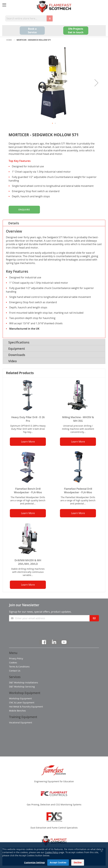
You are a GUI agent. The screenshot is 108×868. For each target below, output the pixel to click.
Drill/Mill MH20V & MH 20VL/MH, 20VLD (28, 562)
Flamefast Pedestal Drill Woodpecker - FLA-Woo (78, 491)
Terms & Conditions (19, 667)
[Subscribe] (94, 618)
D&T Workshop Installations (24, 683)
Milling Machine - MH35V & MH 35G (78, 419)
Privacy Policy (16, 658)
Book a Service (32, 31)
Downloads (17, 355)
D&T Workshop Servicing (22, 687)
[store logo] (54, 7)
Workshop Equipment (20, 698)
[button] (96, 83)
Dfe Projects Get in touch (76, 31)
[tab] (54, 223)
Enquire (24, 210)
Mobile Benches (17, 711)
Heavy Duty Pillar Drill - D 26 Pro (28, 419)
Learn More (28, 442)
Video (13, 361)
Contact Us (15, 671)
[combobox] (26, 18)
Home (9, 40)
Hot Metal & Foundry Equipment (26, 707)
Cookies (13, 663)
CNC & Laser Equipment (22, 703)
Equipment (17, 349)
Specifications (19, 342)
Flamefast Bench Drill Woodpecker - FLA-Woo (28, 491)
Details (14, 223)
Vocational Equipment (21, 723)
